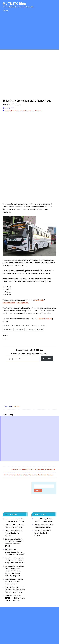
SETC (24, 111)
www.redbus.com (9, 303)
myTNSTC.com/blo (45, 319)
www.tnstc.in (39, 300)
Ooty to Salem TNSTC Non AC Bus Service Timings (15, 526)
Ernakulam (8, 111)
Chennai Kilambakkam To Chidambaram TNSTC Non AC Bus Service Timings (15, 590)
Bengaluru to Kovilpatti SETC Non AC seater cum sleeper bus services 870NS (14, 542)
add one (17, 407)
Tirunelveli (38, 111)
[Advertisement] (29, 33)
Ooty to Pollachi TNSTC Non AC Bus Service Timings (14, 533)
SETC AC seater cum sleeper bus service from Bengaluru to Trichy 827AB (15, 552)
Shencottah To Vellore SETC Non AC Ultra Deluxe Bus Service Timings (15, 598)
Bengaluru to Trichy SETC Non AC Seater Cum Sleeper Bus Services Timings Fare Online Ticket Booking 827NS (15, 571)
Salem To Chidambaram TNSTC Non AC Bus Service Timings (14, 581)
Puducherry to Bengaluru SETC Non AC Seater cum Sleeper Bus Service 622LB (15, 560)
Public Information (17, 111)
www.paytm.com (23, 303)
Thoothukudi (31, 111)
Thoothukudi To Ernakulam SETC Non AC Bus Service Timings (30, 475)
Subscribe (47, 359)
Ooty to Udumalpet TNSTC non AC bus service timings (15, 520)
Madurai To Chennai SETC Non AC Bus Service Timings (32, 469)
